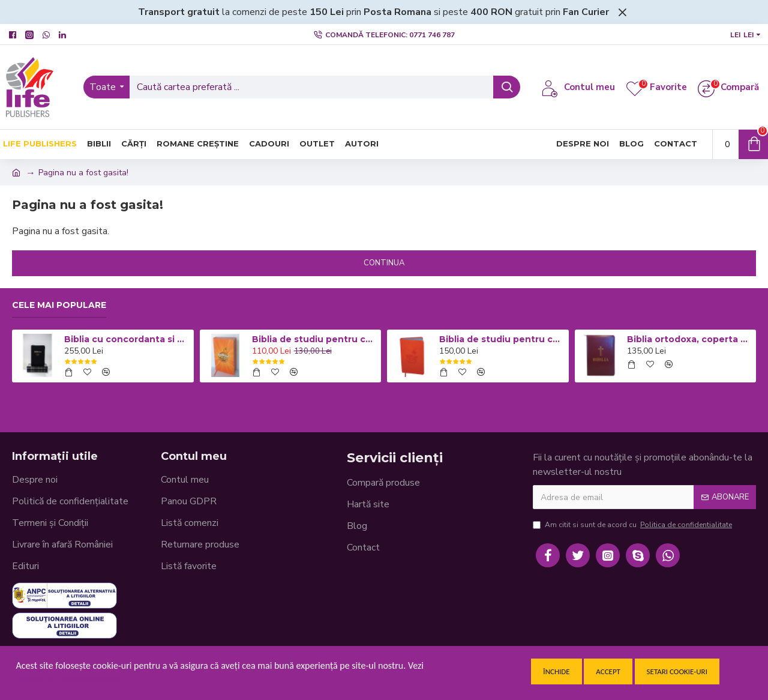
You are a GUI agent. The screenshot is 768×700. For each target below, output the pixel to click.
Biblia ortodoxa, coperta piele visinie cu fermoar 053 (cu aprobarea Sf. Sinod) (689, 339)
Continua (384, 263)
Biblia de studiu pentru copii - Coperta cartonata (314, 339)
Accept (608, 671)
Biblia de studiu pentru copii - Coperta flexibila (502, 339)
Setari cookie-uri (677, 671)
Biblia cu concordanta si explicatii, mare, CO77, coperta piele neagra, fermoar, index (127, 339)
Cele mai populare (59, 305)
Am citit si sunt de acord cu (633, 525)
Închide (556, 671)
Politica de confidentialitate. (70, 680)
